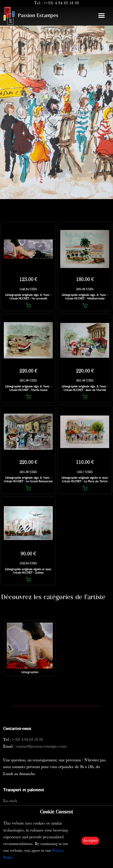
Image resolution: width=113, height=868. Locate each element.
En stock (10, 801)
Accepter (90, 841)
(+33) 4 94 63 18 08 (62, 3)
